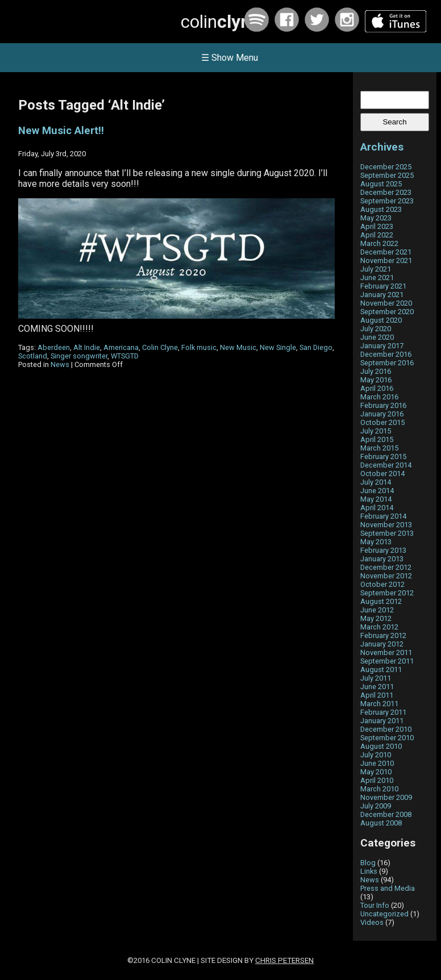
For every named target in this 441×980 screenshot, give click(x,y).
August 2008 (381, 823)
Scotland (33, 356)
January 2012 (382, 644)
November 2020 (386, 303)
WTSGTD (125, 356)
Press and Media (388, 888)
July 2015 (376, 431)
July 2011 (376, 678)
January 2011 (382, 721)
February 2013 (383, 550)
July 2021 (376, 269)
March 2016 (379, 397)
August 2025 (381, 184)
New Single (278, 347)
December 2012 (386, 567)
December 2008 (386, 814)
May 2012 (376, 618)
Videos (372, 922)
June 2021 (377, 278)
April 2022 (377, 235)
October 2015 (382, 422)
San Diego (316, 347)
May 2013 (376, 542)
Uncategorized (384, 914)
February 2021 (383, 286)
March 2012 (379, 627)
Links (369, 871)
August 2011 (381, 670)
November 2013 (386, 525)
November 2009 (386, 797)
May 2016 (376, 380)
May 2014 (376, 499)
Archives (382, 147)
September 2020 (387, 312)
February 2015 (383, 456)
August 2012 (381, 601)
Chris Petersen (284, 960)
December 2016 (386, 354)
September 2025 (387, 175)
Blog (368, 863)
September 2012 (387, 593)
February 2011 (383, 712)
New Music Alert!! (61, 131)
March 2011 (379, 704)
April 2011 (377, 695)
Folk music (199, 347)
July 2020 (376, 329)
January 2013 (382, 559)
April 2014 (377, 508)
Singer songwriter (79, 356)
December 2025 (386, 167)
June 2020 (377, 337)
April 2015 (377, 439)
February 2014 (383, 516)
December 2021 (386, 252)
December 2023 (386, 192)
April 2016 (377, 388)
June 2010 (377, 763)
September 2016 (387, 363)
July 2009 (376, 806)
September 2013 (387, 533)
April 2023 (377, 226)
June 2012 (377, 610)
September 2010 (387, 738)
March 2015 (379, 448)
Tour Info (375, 905)
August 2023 (381, 209)
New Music (238, 347)
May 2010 (376, 772)
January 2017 (382, 346)
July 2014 (376, 482)
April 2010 (377, 780)
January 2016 (382, 414)
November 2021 (386, 260)
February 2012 (383, 635)
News (60, 364)
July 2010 (376, 755)
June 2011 (377, 687)
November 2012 (386, 576)
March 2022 (379, 243)
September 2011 (387, 661)
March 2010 (379, 789)
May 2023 (376, 218)
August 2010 (381, 746)
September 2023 (387, 201)
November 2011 (386, 652)
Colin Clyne (160, 347)
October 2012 (382, 584)
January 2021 (382, 295)
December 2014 (386, 465)
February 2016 (383, 405)
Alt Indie (87, 347)
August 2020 (381, 320)
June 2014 (377, 491)
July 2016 (376, 371)
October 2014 (382, 474)
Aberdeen (54, 347)
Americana (121, 347)
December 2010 (386, 729)
